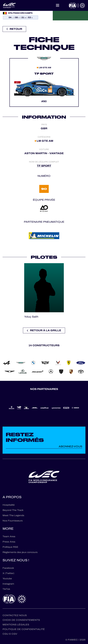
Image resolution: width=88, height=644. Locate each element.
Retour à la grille (44, 330)
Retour (14, 29)
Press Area (9, 542)
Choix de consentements (21, 620)
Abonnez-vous (70, 446)
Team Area (9, 536)
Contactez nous (15, 615)
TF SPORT (44, 166)
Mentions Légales (16, 625)
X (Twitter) (8, 573)
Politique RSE (10, 547)
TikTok (6, 589)
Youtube (7, 579)
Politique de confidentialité (24, 629)
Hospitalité (9, 505)
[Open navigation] (58, 5)
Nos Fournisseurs (13, 521)
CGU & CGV (10, 634)
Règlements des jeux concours (20, 552)
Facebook (8, 568)
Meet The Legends (13, 515)
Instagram (8, 584)
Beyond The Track (13, 510)
